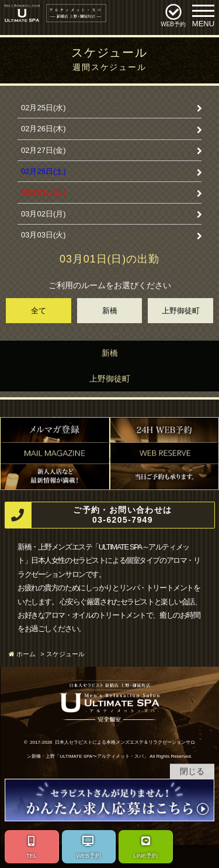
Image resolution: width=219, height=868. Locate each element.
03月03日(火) (44, 235)
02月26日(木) (44, 129)
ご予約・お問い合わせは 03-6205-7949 (89, 515)
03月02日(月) (44, 214)
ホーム (26, 654)
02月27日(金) (44, 150)
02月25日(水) (44, 108)
